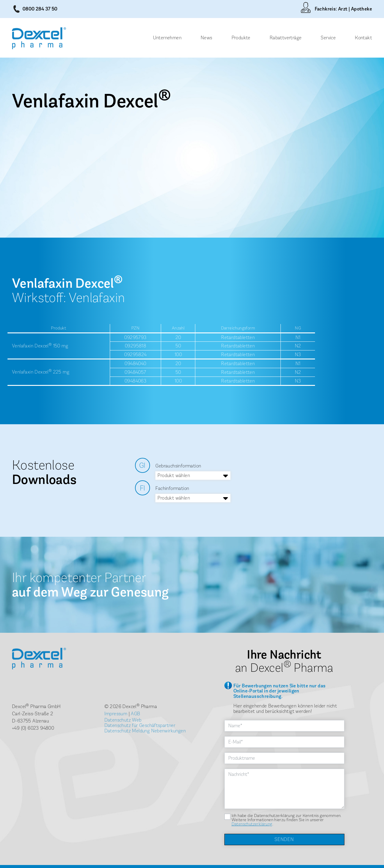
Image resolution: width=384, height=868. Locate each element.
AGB (135, 714)
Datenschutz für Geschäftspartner (140, 725)
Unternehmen (167, 38)
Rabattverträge (286, 38)
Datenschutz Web (123, 720)
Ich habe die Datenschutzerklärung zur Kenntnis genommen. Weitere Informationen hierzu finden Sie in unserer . (287, 820)
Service (328, 38)
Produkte (241, 38)
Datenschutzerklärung (252, 824)
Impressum (116, 714)
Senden (284, 839)
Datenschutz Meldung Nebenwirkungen (145, 731)
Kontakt (363, 38)
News (207, 38)
